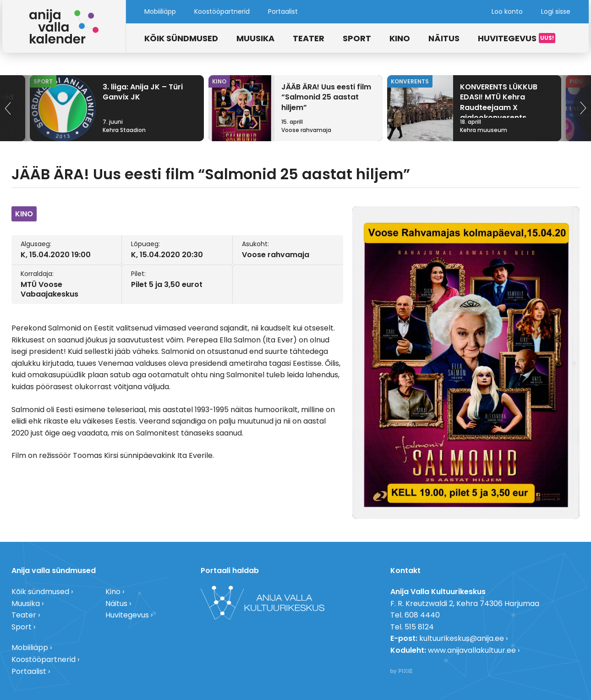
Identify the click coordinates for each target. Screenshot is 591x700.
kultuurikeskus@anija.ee (462, 638)
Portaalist (283, 11)
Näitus (444, 38)
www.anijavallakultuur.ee (472, 650)
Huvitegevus (507, 38)
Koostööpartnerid (222, 11)
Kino (400, 38)
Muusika (255, 38)
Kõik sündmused (181, 38)
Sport (357, 38)
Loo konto (507, 11)
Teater (309, 38)
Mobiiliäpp (160, 11)
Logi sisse (556, 11)
